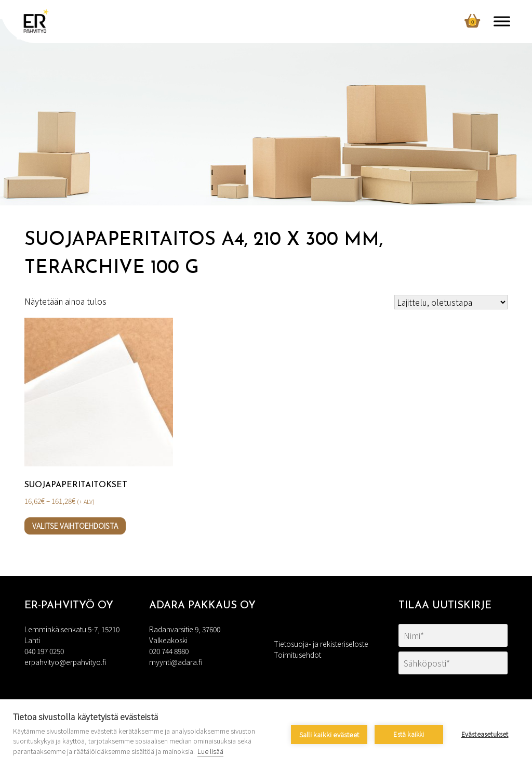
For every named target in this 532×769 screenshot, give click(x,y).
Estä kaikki (409, 734)
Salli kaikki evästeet (329, 734)
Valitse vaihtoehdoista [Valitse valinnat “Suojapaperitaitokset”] (75, 526)
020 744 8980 (169, 651)
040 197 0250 (44, 651)
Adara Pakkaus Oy (202, 606)
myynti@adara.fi (176, 662)
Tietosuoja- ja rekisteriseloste (321, 644)
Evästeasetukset (485, 734)
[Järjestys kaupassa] (451, 302)
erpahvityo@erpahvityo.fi (65, 662)
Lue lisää (210, 751)
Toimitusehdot (297, 655)
